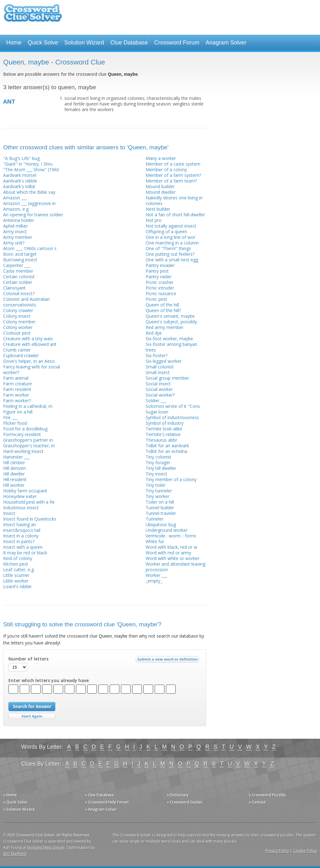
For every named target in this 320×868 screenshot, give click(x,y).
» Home (10, 795)
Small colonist (160, 367)
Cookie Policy (305, 851)
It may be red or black (25, 553)
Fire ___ (10, 417)
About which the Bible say (29, 192)
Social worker (159, 389)
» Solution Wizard (19, 809)
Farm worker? (17, 401)
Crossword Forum (177, 43)
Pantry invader (160, 265)
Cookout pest (17, 333)
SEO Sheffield (15, 854)
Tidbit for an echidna (166, 451)
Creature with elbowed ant (30, 344)
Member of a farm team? (171, 181)
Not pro (154, 220)
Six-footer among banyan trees (171, 347)
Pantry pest (157, 271)
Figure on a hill (18, 412)
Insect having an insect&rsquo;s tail (22, 527)
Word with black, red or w (171, 547)
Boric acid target (20, 254)
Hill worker (14, 485)
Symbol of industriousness (172, 417)
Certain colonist (19, 277)
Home (14, 43)
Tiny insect (156, 474)
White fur (155, 541)
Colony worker (18, 327)
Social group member (167, 378)
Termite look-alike (164, 429)
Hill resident (15, 479)
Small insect (158, 372)
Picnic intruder (160, 288)
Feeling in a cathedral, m (28, 406)
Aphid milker (15, 226)
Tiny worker (157, 496)
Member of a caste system (173, 164)
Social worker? (160, 395)
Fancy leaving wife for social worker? (32, 370)
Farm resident (17, 389)
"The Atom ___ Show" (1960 (31, 169)
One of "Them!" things (168, 248)
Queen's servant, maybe (170, 316)
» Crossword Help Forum (107, 802)
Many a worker (161, 158)
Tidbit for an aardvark (167, 446)
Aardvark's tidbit (19, 186)
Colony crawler (18, 310)
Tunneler (155, 519)
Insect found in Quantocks (30, 519)
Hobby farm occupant (25, 491)
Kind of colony (18, 558)
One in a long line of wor (170, 237)
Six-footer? (157, 355)
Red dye (154, 333)
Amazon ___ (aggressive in (29, 203)
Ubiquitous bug (161, 524)
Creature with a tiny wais (28, 339)
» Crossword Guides (185, 802)
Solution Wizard (84, 43)
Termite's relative (163, 434)
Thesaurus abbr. (162, 440)
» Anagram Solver (101, 809)
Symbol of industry (165, 423)
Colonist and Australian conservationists (26, 302)
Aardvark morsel (20, 175)
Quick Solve (43, 43)
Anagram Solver (226, 43)
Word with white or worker (172, 558)
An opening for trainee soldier (33, 215)
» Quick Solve (15, 802)
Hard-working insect (23, 451)
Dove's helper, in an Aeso (29, 361)
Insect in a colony (21, 536)
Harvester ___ (16, 457)
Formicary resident (22, 434)
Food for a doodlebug (25, 429)
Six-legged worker (164, 361)
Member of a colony (166, 169)
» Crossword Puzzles (267, 795)
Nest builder (158, 209)
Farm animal (16, 378)
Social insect (158, 384)
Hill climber (14, 462)
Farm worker (16, 395)
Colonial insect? (19, 293)
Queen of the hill (162, 305)
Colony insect (17, 316)
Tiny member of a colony (171, 479)
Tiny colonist (158, 457)
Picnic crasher (160, 282)
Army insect (15, 231)
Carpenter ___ (17, 265)
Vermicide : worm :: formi (171, 536)
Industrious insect (21, 508)
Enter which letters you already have (49, 681)
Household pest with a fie (29, 502)
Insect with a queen (23, 547)
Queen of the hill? (163, 310)
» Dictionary (178, 795)
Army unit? (14, 243)
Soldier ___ (156, 401)
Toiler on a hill (160, 502)
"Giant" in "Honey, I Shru (28, 164)
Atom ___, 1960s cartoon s (30, 248)
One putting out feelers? (170, 254)
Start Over (32, 716)
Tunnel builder (160, 508)
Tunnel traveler (161, 513)
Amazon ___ (15, 198)
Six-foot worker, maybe (169, 339)
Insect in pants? (19, 541)
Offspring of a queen (166, 231)
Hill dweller (14, 474)
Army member (18, 237)
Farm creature (17, 384)
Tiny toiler (156, 485)
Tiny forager (158, 462)
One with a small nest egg (172, 260)
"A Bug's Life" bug (21, 158)
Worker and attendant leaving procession (175, 567)
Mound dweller (161, 192)
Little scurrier (16, 575)
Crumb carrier (17, 350)
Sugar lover (157, 412)
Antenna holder (19, 220)
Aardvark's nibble (20, 181)
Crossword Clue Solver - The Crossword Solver (33, 16)
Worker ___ (156, 575)
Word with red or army (168, 553)
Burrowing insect (20, 260)
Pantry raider (159, 277)
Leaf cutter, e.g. (19, 570)
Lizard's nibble (17, 586)
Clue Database (129, 43)
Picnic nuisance (161, 293)
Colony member (19, 322)
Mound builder (160, 186)
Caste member (18, 271)
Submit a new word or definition (168, 661)
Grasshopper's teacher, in (29, 446)
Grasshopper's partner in (28, 440)
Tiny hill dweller (161, 468)
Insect (9, 513)
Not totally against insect (171, 226)
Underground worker (167, 530)
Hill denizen (15, 468)
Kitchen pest (16, 564)
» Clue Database (99, 795)
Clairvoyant (14, 288)
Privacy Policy (277, 851)
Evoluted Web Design (46, 847)
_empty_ (154, 581)
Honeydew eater (20, 496)
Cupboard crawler (21, 355)
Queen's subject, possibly (171, 322)
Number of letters (28, 659)
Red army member (165, 327)
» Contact (257, 802)
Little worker (16, 581)
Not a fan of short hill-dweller (175, 215)
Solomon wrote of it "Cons (173, 406)
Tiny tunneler (159, 491)
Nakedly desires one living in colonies (174, 200)
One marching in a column (172, 243)
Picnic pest (156, 299)
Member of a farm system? (173, 175)
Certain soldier (18, 282)
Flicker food (15, 423)
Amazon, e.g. (16, 209)
